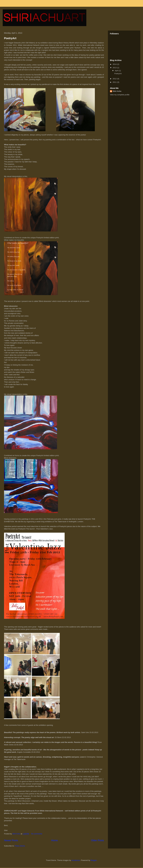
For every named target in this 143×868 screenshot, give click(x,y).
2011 (115, 82)
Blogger (94, 860)
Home (55, 840)
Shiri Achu (117, 91)
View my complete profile (120, 95)
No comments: (37, 834)
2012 (115, 79)
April (117, 71)
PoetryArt (10, 38)
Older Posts (97, 840)
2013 (115, 68)
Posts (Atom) (20, 846)
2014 (115, 64)
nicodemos (76, 860)
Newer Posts (11, 840)
